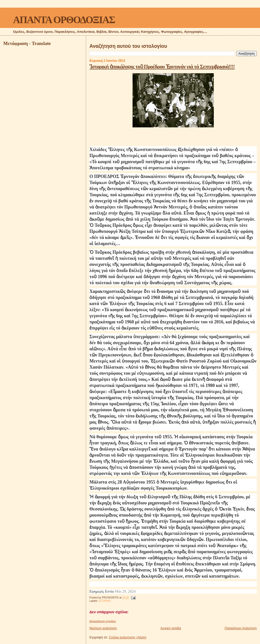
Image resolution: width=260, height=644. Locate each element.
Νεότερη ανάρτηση (103, 628)
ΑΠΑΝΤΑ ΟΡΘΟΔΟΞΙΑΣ (64, 20)
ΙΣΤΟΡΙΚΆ (105, 601)
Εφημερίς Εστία (102, 591)
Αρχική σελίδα (171, 628)
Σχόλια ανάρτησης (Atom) (128, 637)
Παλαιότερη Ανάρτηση (241, 628)
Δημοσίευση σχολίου (103, 621)
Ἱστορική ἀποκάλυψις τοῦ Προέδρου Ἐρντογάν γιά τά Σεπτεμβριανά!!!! (162, 66)
